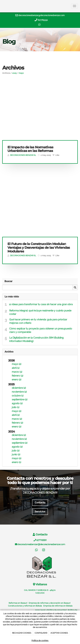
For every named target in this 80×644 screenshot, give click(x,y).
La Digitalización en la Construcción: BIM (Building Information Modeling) (36, 339)
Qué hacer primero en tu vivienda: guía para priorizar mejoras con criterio (38, 321)
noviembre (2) (19, 392)
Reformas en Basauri (18, 603)
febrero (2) (17, 423)
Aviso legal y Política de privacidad (51, 610)
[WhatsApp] (36, 550)
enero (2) (16, 380)
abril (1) (16, 368)
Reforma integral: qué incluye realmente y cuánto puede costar (40, 312)
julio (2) (16, 451)
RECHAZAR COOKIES (22, 633)
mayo (21, 73)
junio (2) (16, 454)
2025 (14, 73)
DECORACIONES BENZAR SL (23, 155)
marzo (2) (17, 419)
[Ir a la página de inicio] (1, 6)
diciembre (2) (19, 388)
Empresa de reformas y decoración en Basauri (50, 603)
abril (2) (16, 415)
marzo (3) (17, 372)
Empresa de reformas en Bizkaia (58, 606)
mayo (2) (16, 364)
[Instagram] (44, 550)
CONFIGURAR (41, 633)
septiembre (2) (20, 400)
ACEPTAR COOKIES (59, 633)
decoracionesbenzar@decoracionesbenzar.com (42, 15)
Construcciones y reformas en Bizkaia (25, 606)
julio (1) (16, 407)
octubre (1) (18, 396)
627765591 (43, 20)
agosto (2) (17, 403)
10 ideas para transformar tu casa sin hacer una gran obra (41, 304)
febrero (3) (17, 376)
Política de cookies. (40, 640)
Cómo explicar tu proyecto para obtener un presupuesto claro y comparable (41, 330)
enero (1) (16, 462)
